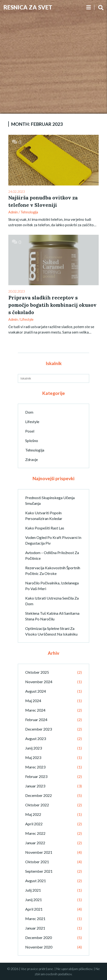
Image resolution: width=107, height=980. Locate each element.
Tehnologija (29, 212)
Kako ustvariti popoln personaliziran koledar (44, 516)
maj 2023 (33, 757)
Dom (29, 412)
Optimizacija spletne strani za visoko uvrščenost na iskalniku (51, 631)
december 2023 (39, 729)
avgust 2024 (36, 691)
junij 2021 (34, 900)
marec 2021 (35, 919)
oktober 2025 (37, 672)
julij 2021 (33, 890)
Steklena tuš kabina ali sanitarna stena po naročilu (52, 616)
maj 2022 (33, 814)
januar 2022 (35, 843)
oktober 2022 (37, 805)
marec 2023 (35, 767)
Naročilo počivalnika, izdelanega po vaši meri (52, 586)
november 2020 (39, 947)
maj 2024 (33, 701)
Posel (30, 431)
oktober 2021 (37, 862)
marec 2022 (35, 833)
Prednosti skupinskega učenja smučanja (50, 500)
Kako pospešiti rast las (45, 528)
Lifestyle (27, 319)
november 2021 (39, 852)
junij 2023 (34, 748)
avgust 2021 (36, 881)
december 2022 (39, 795)
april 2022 (34, 824)
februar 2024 (36, 720)
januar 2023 (35, 786)
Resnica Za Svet (28, 7)
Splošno (32, 440)
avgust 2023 (36, 738)
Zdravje (32, 459)
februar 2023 (36, 776)
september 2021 (39, 871)
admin (13, 212)
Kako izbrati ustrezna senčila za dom (52, 601)
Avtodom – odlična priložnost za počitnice (52, 555)
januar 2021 (35, 928)
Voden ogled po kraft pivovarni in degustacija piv (53, 540)
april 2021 (34, 909)
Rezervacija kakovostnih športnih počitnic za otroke (53, 571)
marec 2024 (35, 710)
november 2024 (39, 682)
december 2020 (39, 937)
